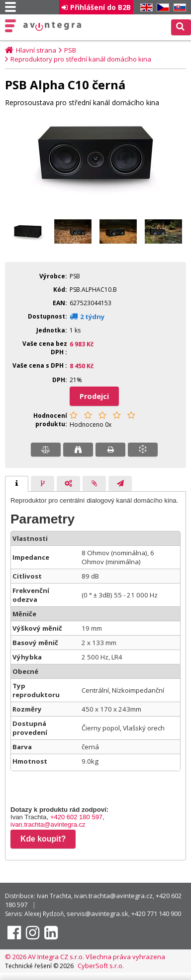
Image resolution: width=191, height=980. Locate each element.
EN (145, 8)
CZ (161, 8)
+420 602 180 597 (76, 817)
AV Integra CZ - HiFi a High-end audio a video (52, 26)
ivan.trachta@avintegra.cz (48, 824)
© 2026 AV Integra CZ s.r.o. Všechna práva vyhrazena (85, 957)
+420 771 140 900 (156, 914)
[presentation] (17, 484)
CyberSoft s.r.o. (101, 966)
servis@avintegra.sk (97, 914)
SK (178, 8)
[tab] (17, 484)
